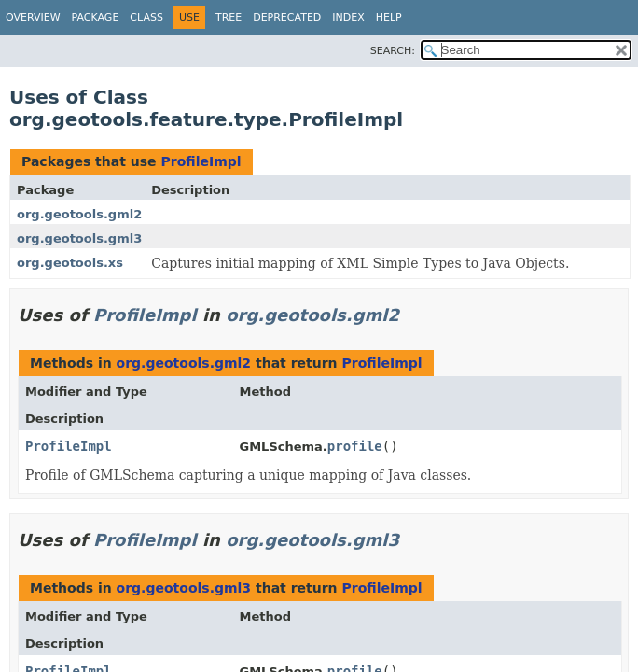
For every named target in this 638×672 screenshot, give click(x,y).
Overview (33, 17)
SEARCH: (393, 51)
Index (348, 17)
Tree (229, 17)
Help (389, 17)
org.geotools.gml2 (79, 214)
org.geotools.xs (70, 263)
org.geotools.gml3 (79, 238)
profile (355, 446)
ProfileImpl (201, 161)
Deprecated (287, 17)
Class (146, 17)
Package (96, 17)
